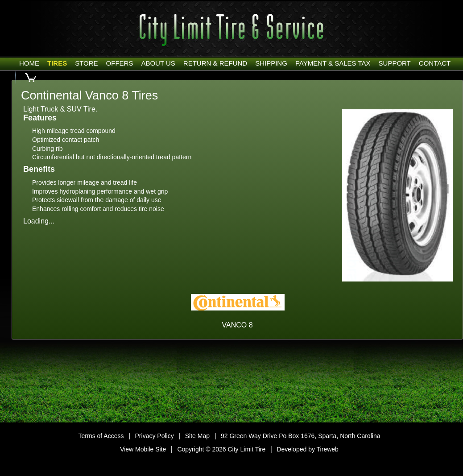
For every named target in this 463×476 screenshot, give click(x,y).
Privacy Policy (155, 436)
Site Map (197, 436)
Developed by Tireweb (308, 449)
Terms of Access (101, 436)
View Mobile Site (143, 449)
